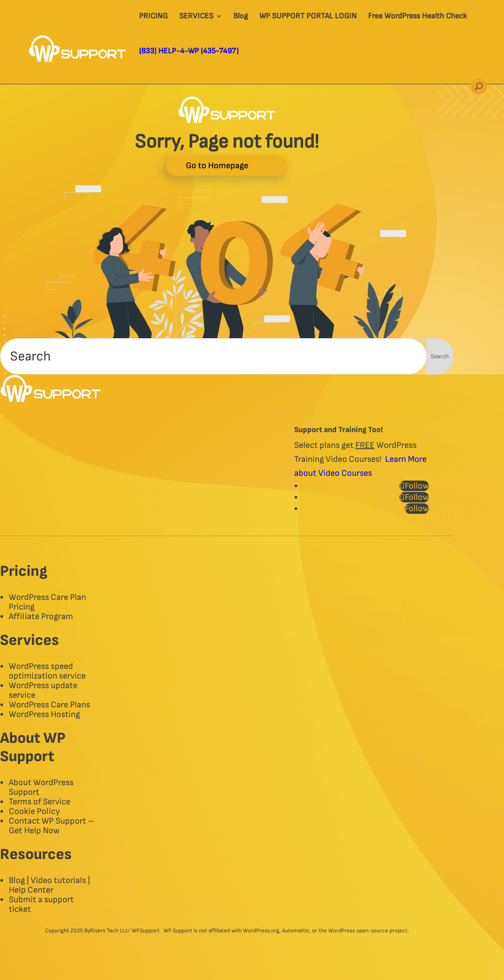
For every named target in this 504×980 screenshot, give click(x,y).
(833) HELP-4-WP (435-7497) (189, 52)
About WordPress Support (41, 787)
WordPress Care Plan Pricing (47, 602)
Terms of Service (40, 802)
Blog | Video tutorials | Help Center (49, 885)
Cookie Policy (34, 811)
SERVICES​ (196, 17)
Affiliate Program (41, 616)
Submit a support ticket (41, 904)
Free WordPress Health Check (417, 17)
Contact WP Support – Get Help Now (52, 826)
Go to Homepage (217, 166)
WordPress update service (43, 690)
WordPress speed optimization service (47, 671)
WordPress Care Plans (49, 705)
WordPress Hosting (44, 714)
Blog (241, 17)
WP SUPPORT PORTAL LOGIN (308, 17)
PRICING (153, 17)
